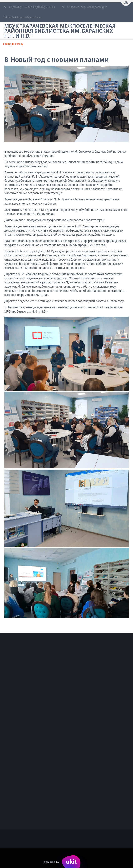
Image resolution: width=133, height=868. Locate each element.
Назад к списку (13, 44)
